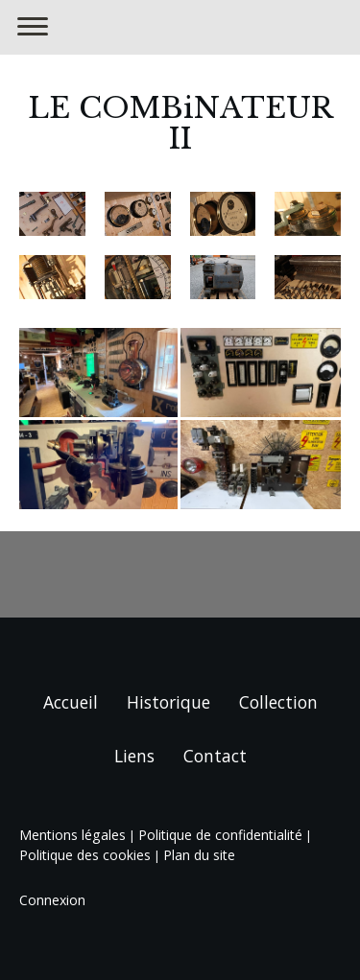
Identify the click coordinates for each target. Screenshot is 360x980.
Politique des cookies (85, 855)
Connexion (52, 900)
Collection (278, 702)
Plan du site (199, 855)
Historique (168, 702)
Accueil (71, 702)
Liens (134, 756)
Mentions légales (72, 835)
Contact (215, 756)
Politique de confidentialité (220, 835)
